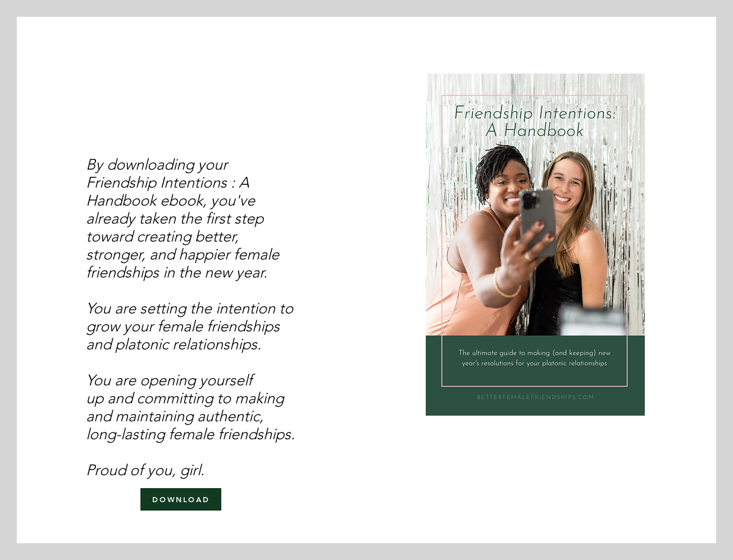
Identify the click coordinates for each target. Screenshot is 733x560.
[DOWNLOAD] (181, 499)
